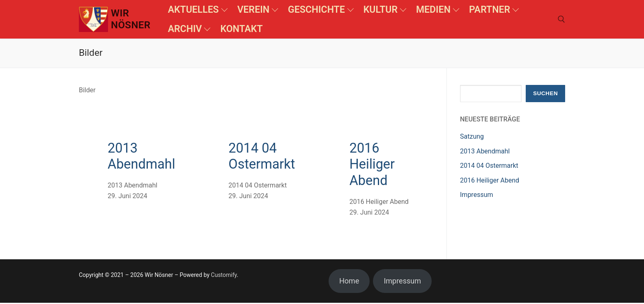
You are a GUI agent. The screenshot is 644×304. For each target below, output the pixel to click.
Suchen (545, 93)
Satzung (472, 136)
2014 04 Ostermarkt (263, 157)
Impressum (477, 195)
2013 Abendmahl (143, 157)
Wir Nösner (131, 19)
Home (349, 282)
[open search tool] (561, 19)
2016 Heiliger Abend (373, 165)
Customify (224, 277)
